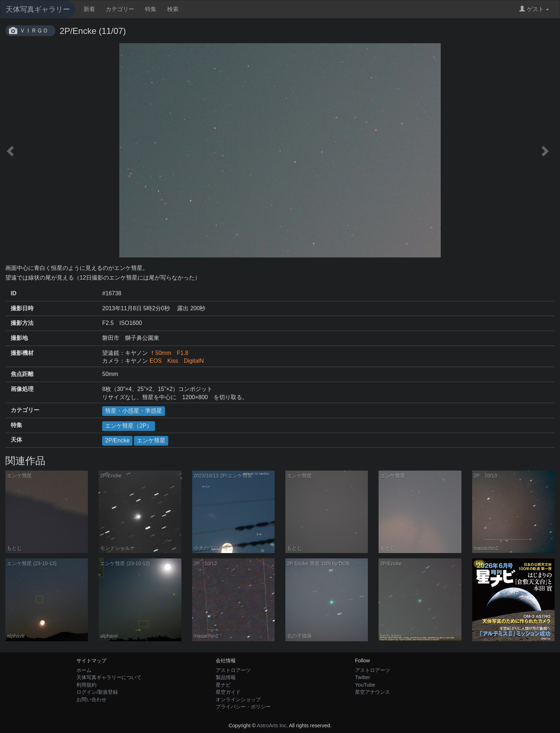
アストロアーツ (233, 670)
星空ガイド (228, 692)
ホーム (84, 670)
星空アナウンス (372, 692)
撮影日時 (22, 308)
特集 (151, 9)
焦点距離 (22, 374)
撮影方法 (22, 323)
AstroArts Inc (271, 726)
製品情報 (226, 677)
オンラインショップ (238, 699)
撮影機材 (22, 353)
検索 (173, 9)
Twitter (362, 677)
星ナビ (223, 685)
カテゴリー (120, 9)
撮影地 (19, 338)
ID (14, 293)
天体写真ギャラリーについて (109, 677)
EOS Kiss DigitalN (177, 361)
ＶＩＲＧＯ (34, 31)
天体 (16, 440)
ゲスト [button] (534, 9)
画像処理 (22, 389)
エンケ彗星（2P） (129, 426)
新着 (89, 9)
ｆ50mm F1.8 (169, 353)
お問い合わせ (91, 699)
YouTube (365, 685)
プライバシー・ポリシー (243, 707)
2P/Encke (117, 440)
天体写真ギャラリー (38, 9)
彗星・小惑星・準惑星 (134, 411)
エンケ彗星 (151, 440)
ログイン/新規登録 (97, 692)
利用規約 (86, 685)
